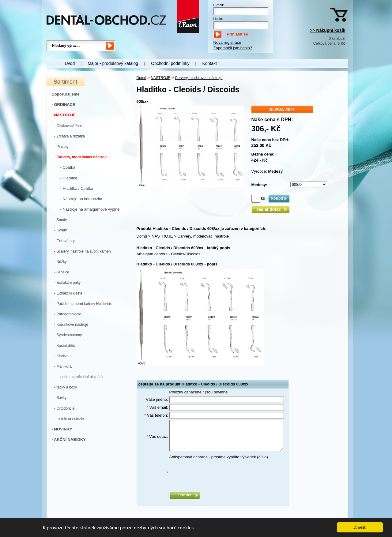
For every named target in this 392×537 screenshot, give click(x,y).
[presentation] (216, 473)
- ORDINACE (64, 105)
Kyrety (61, 230)
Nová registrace (227, 42)
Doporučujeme (66, 94)
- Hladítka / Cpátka (77, 188)
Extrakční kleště (68, 293)
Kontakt (209, 63)
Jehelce (62, 272)
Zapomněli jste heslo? (233, 48)
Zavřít (360, 528)
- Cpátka (68, 167)
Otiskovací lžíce (68, 126)
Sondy (61, 220)
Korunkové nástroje (71, 324)
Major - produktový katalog (113, 63)
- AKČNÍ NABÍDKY (69, 439)
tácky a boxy (66, 387)
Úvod (70, 63)
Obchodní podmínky (170, 63)
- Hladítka (69, 178)
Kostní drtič (65, 345)
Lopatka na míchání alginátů (79, 377)
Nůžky (60, 262)
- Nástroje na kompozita (81, 199)
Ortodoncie (64, 408)
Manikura (63, 366)
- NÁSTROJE (64, 115)
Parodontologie (68, 314)
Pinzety (61, 146)
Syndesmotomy (68, 335)
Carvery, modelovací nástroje (81, 157)
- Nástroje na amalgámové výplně (90, 209)
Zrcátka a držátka (70, 136)
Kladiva (61, 356)
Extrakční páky (68, 282)
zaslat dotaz (270, 209)
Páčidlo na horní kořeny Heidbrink (83, 304)
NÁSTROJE (160, 78)
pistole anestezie (69, 419)
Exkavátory (64, 241)
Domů (141, 78)
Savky (60, 398)
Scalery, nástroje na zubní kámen (83, 251)
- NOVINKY (62, 429)
